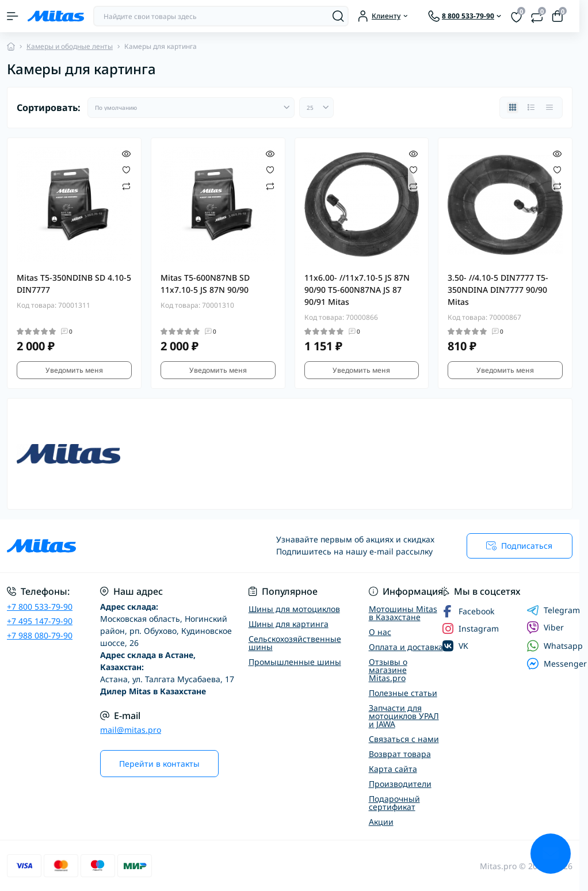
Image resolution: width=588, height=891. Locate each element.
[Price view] (549, 108)
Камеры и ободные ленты (70, 46)
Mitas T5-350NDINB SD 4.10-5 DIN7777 (74, 284)
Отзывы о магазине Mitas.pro (388, 670)
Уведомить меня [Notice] (74, 370)
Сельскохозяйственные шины (295, 643)
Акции (381, 822)
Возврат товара (400, 754)
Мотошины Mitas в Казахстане (403, 613)
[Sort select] (191, 108)
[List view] (531, 108)
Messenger (557, 664)
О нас (380, 632)
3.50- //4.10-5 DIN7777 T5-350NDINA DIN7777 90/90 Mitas (498, 290)
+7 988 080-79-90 (40, 635)
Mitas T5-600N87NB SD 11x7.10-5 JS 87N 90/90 (205, 284)
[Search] (338, 16)
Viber (545, 628)
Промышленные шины (295, 662)
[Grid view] (513, 108)
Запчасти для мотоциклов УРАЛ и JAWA (404, 716)
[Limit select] (316, 108)
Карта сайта (393, 769)
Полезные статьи (403, 693)
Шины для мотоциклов (294, 609)
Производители (400, 784)
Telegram (553, 610)
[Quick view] (126, 153)
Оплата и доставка (406, 647)
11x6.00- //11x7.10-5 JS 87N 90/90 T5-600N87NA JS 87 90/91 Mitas (357, 290)
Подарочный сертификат (394, 803)
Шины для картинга (289, 624)
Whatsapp (555, 646)
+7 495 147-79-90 (40, 621)
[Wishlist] (126, 169)
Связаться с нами (404, 739)
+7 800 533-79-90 (40, 607)
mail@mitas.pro (131, 730)
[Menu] (13, 16)
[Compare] (126, 186)
